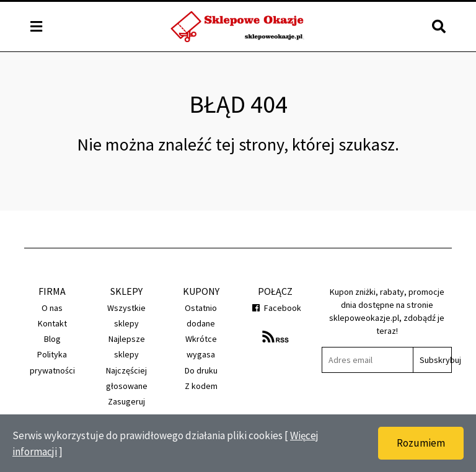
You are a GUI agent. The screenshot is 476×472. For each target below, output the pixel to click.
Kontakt (52, 323)
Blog (52, 339)
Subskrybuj (435, 360)
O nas (52, 308)
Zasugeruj (126, 401)
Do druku (201, 370)
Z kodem (201, 386)
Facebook (275, 308)
